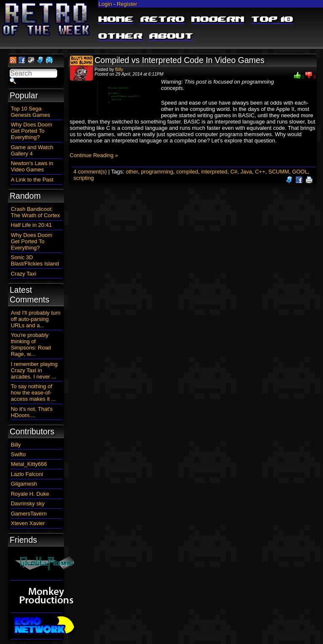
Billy (119, 70)
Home (116, 20)
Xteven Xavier (28, 523)
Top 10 (272, 20)
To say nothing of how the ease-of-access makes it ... (33, 393)
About (171, 37)
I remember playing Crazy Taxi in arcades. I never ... (34, 370)
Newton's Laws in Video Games (32, 166)
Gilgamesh (24, 484)
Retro (163, 20)
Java (246, 172)
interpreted (214, 172)
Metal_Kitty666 (29, 464)
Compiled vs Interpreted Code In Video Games (180, 60)
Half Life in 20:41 (32, 225)
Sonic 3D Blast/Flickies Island (35, 260)
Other (120, 37)
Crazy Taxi (24, 274)
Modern (218, 20)
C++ (260, 172)
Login (105, 4)
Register (127, 4)
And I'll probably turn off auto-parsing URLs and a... (36, 319)
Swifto (18, 454)
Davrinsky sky (28, 503)
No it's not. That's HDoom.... (32, 412)
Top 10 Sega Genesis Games (30, 112)
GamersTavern (29, 514)
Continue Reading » (94, 155)
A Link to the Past (32, 180)
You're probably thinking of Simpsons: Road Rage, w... (31, 344)
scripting (83, 178)
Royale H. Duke (30, 494)
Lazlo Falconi (27, 474)
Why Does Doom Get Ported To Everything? (32, 131)
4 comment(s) (90, 172)
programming (157, 172)
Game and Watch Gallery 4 (32, 150)
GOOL (300, 172)
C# (234, 172)
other (132, 172)
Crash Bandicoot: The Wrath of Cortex (36, 212)
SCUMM (279, 172)
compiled (187, 172)
